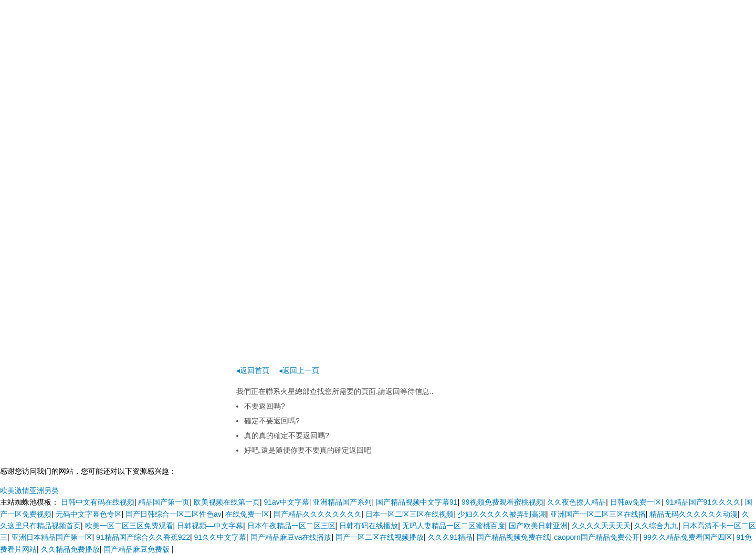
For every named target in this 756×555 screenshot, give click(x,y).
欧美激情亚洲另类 (29, 490)
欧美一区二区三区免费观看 (129, 526)
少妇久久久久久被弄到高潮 (502, 514)
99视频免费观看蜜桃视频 (502, 502)
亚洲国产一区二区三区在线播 (598, 514)
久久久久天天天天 (601, 526)
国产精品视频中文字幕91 (417, 502)
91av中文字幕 (286, 502)
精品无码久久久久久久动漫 (694, 514)
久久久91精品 (450, 537)
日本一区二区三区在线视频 (409, 514)
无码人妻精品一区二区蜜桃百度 (454, 526)
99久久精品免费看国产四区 (688, 537)
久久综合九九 (656, 526)
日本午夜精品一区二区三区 (291, 526)
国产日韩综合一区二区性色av (174, 514)
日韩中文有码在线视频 (98, 502)
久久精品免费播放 (70, 549)
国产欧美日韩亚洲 (538, 526)
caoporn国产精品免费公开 (597, 537)
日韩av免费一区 (636, 502)
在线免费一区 (247, 514)
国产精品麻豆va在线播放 (291, 537)
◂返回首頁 (253, 370)
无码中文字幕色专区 (89, 514)
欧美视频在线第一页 (227, 502)
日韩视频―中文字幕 (210, 526)
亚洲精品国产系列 (342, 502)
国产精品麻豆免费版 (138, 549)
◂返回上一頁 (299, 370)
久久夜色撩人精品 (576, 502)
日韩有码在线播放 (369, 526)
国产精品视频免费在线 (513, 537)
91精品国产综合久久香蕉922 (143, 537)
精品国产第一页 (164, 502)
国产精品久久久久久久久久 (318, 514)
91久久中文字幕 (220, 537)
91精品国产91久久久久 (703, 502)
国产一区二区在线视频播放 (380, 537)
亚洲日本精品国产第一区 (52, 537)
